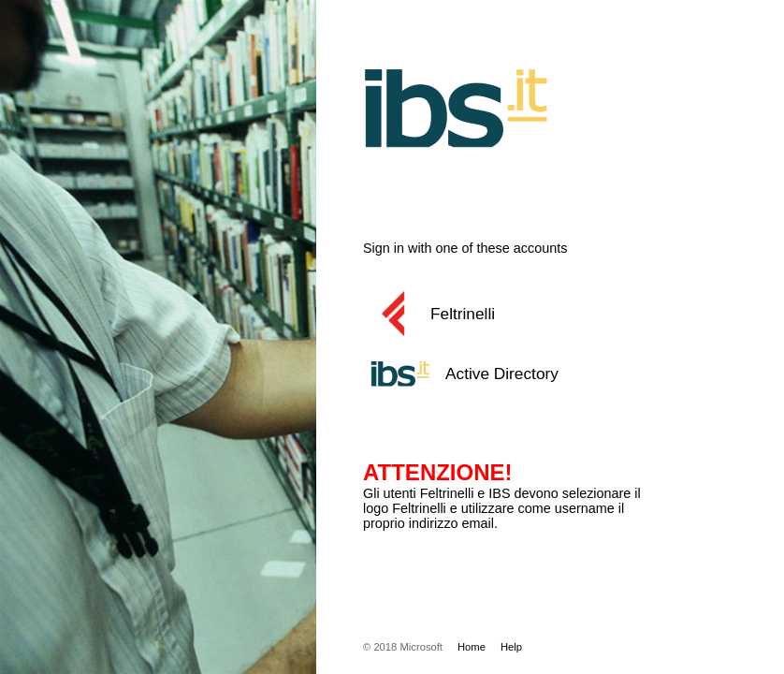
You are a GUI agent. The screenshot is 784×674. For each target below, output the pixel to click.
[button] (527, 314)
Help (511, 647)
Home (472, 647)
